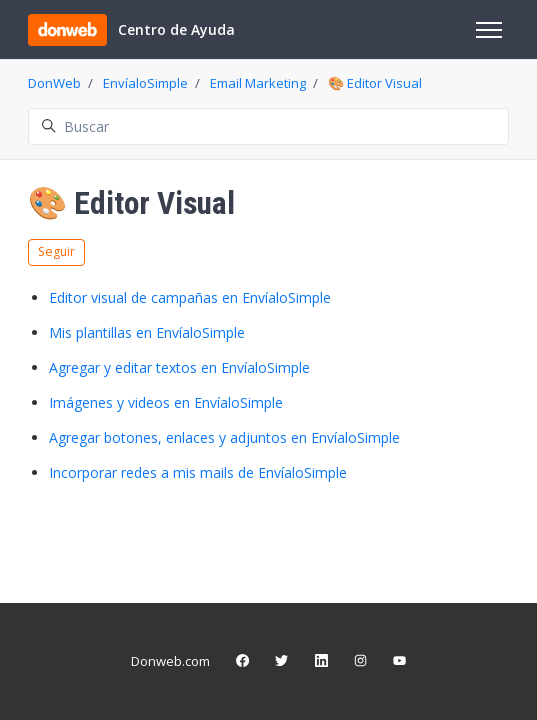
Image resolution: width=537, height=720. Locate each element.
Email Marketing (258, 83)
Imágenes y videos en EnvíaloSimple (166, 402)
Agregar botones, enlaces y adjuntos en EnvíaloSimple (224, 437)
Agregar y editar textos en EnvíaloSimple (179, 367)
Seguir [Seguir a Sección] (56, 251)
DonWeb (54, 83)
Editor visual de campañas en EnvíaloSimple (190, 297)
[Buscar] (268, 126)
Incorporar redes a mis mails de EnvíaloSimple (198, 472)
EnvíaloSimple (145, 83)
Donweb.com (170, 661)
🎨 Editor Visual (375, 83)
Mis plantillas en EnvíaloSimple (147, 332)
